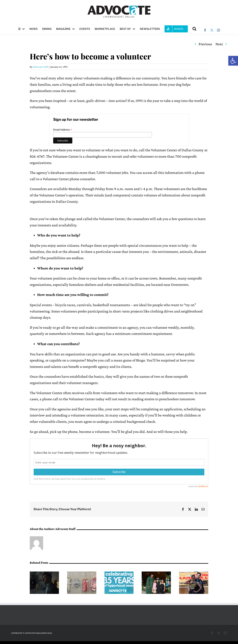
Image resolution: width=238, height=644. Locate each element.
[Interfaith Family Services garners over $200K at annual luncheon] (156, 574)
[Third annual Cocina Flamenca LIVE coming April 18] (194, 574)
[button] (233, 61)
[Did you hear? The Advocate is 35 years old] (119, 574)
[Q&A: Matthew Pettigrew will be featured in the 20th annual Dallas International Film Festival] (44, 574)
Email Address (63, 130)
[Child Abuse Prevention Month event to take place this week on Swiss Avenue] (82, 574)
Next (219, 44)
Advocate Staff (40, 67)
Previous (205, 44)
